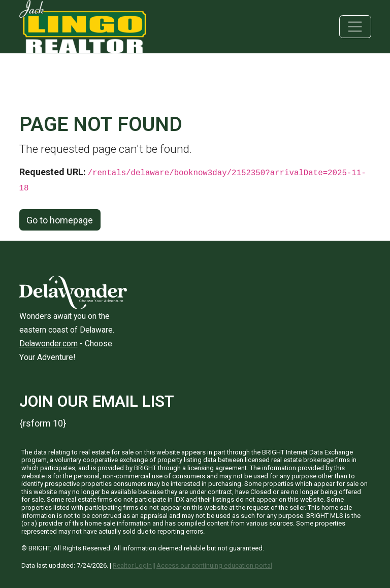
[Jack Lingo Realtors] (83, 26)
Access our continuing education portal (214, 565)
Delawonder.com (48, 344)
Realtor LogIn (132, 565)
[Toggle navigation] (355, 27)
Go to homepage (60, 220)
